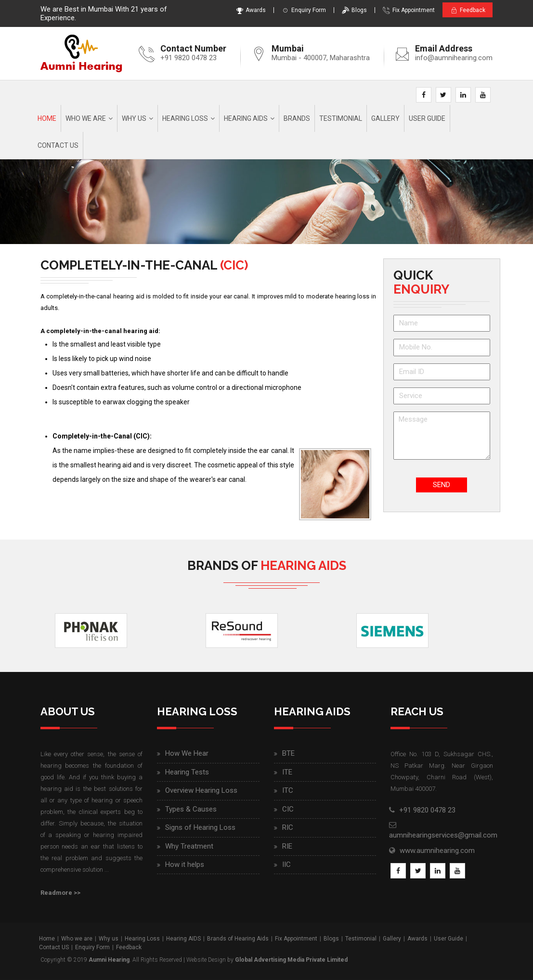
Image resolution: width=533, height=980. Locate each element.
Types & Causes (191, 809)
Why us (134, 118)
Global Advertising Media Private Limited (291, 960)
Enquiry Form (299, 10)
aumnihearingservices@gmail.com (443, 836)
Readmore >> (60, 893)
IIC (286, 864)
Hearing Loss (185, 118)
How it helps (185, 864)
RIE (287, 846)
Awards (247, 10)
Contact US (54, 947)
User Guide (427, 118)
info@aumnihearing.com (454, 58)
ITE (287, 772)
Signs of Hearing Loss (200, 827)
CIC (288, 809)
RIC (288, 827)
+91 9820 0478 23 (188, 58)
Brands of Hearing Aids (238, 939)
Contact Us (58, 145)
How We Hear (187, 754)
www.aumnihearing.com (437, 851)
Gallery (385, 118)
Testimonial (341, 118)
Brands (297, 118)
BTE (288, 754)
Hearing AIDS (246, 118)
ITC (288, 791)
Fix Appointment (404, 10)
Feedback (465, 10)
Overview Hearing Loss (201, 791)
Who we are (86, 118)
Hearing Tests (187, 772)
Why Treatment (189, 846)
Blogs (350, 10)
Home (47, 118)
